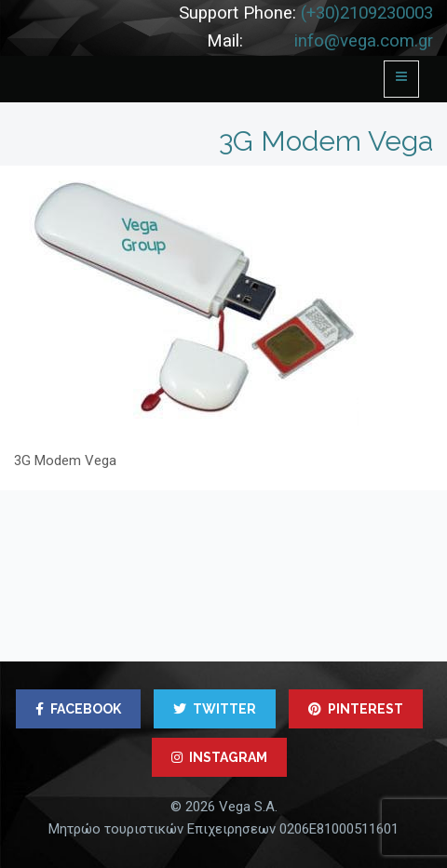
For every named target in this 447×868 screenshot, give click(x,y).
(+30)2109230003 (367, 13)
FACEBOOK (78, 709)
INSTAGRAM (219, 757)
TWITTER (215, 709)
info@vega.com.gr (364, 41)
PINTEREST (356, 709)
